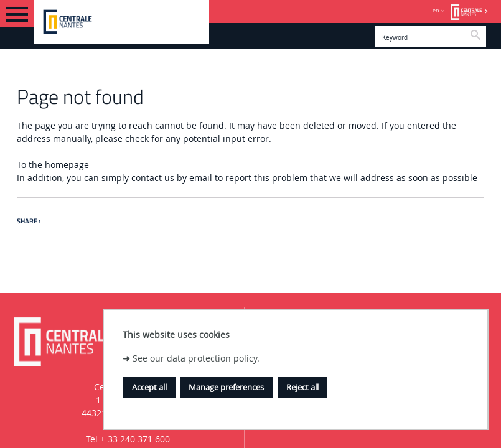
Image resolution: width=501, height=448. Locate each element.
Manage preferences (226, 387)
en (436, 10)
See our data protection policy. (196, 358)
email (201, 178)
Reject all (302, 387)
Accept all (149, 387)
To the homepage (53, 165)
